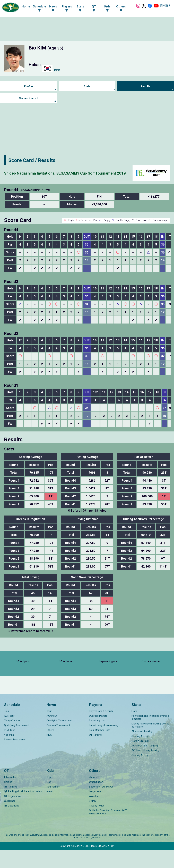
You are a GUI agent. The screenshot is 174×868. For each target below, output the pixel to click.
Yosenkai (9, 753)
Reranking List (97, 739)
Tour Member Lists (100, 748)
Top (49, 795)
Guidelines (10, 819)
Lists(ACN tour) (140, 759)
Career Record (28, 98)
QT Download (12, 824)
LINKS (92, 819)
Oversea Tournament (58, 744)
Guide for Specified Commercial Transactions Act (108, 830)
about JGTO (96, 795)
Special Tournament (15, 758)
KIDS (49, 753)
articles (8, 800)
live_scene (95, 810)
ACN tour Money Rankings (146, 769)
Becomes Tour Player (101, 805)
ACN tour (9, 734)
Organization (96, 800)
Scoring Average (141, 754)
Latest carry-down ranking (104, 744)
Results (146, 86)
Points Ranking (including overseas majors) (150, 736)
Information (11, 795)
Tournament (53, 805)
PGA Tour (9, 748)
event (50, 810)
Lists (134, 729)
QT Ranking (95, 753)
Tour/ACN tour (12, 739)
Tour (7, 729)
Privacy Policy (97, 824)
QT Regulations (13, 814)
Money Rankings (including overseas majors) (150, 743)
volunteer (94, 814)
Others (50, 748)
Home (22, 6)
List (49, 800)
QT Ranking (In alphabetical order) (23, 810)
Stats (87, 86)
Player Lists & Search (101, 729)
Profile (28, 86)
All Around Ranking (142, 750)
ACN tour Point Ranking (145, 764)
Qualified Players (98, 734)
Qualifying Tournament (17, 744)
